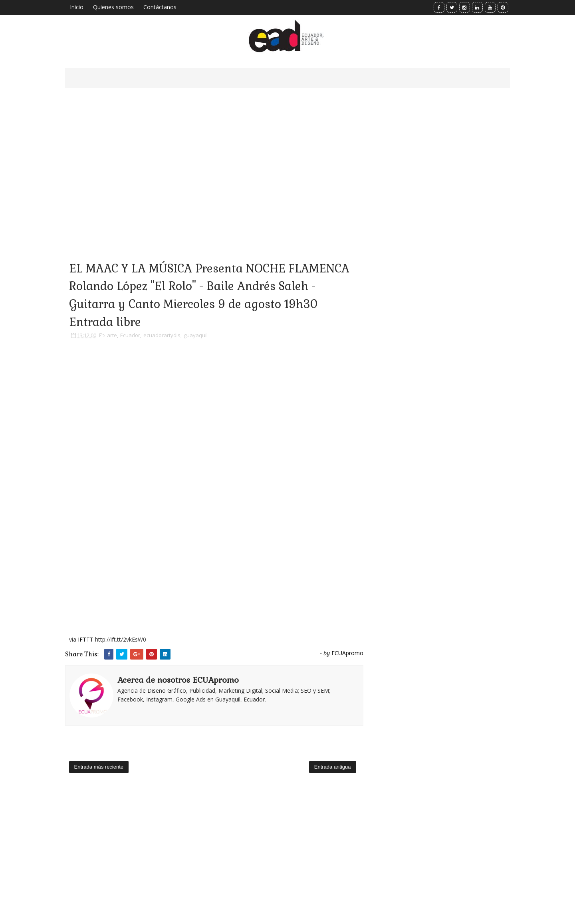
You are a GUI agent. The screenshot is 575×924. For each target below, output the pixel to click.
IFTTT (86, 639)
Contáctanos (160, 7)
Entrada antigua (333, 767)
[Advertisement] (214, 164)
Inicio (77, 7)
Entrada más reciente (99, 767)
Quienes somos (113, 7)
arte (112, 335)
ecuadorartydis (162, 335)
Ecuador (130, 335)
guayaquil (196, 335)
